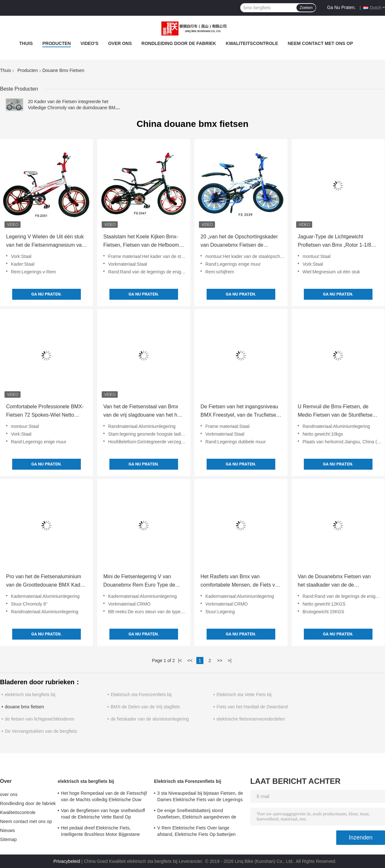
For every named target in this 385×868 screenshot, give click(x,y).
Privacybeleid (67, 861)
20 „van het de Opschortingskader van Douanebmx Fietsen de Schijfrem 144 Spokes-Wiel (239, 242)
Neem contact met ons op (321, 43)
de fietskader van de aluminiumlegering (150, 719)
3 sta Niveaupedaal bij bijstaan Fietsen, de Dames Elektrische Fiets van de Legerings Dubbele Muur (200, 797)
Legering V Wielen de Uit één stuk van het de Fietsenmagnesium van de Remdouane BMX (45, 242)
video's (90, 43)
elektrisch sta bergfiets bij (30, 695)
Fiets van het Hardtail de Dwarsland (252, 707)
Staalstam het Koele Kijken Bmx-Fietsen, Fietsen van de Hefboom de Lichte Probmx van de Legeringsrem (141, 242)
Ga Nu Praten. (341, 7)
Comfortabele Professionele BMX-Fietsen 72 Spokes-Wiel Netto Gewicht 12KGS (45, 412)
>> (219, 660)
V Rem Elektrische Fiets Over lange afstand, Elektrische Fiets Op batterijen (196, 831)
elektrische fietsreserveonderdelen (251, 719)
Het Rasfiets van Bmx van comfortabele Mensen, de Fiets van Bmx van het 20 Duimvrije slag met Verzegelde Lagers (241, 581)
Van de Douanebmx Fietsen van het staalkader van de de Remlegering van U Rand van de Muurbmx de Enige (335, 581)
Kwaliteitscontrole (252, 43)
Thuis (26, 43)
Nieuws (8, 830)
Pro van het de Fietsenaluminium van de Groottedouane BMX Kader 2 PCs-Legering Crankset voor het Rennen (46, 581)
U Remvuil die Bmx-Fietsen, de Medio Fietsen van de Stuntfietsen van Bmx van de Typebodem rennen (337, 412)
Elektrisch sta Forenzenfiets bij (141, 695)
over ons (120, 43)
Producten (57, 43)
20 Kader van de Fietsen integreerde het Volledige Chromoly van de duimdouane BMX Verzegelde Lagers (73, 108)
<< (190, 660)
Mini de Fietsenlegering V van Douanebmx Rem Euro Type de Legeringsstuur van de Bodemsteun (139, 581)
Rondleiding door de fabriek (179, 43)
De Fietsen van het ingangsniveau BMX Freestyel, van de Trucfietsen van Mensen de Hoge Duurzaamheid (240, 412)
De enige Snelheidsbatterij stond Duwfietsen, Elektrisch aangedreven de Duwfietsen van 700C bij (197, 815)
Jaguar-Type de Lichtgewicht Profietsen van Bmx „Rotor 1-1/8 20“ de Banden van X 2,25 (334, 242)
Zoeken (306, 8)
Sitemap (8, 839)
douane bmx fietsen (24, 707)
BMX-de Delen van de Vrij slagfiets (145, 707)
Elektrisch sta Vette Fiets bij (244, 695)
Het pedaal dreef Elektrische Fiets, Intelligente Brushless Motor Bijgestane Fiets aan (100, 832)
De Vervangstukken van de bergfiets (41, 731)
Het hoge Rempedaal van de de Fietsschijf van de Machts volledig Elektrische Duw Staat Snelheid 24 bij (104, 797)
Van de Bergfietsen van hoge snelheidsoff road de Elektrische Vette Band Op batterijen (103, 815)
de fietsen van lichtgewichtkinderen (40, 719)
